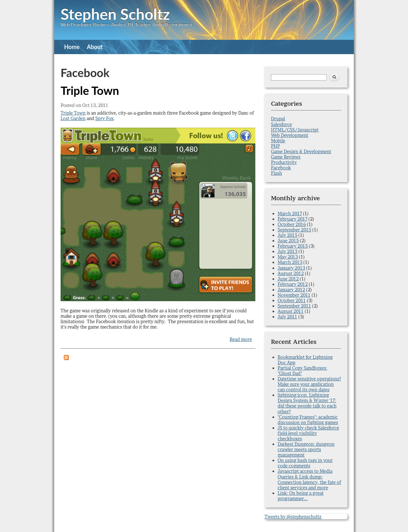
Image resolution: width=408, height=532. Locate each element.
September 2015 (294, 230)
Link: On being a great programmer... (301, 496)
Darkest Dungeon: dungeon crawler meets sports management (306, 449)
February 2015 (293, 246)
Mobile (278, 141)
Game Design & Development (301, 151)
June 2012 (288, 279)
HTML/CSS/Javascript (295, 130)
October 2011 (292, 300)
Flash (277, 173)
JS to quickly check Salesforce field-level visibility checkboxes (308, 433)
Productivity (284, 162)
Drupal (278, 119)
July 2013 (288, 251)
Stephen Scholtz (115, 14)
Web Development (290, 135)
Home (72, 47)
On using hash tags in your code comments (305, 463)
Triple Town (90, 90)
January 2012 (291, 290)
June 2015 (288, 241)
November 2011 (294, 295)
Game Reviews (286, 157)
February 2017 (292, 219)
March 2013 (290, 262)
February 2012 (293, 284)
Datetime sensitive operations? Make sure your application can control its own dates (309, 384)
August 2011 (291, 311)
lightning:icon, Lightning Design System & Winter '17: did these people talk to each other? (307, 403)
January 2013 (291, 268)
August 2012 (291, 273)
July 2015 (288, 235)
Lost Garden (73, 118)
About (95, 47)
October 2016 (292, 224)
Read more (241, 339)
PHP (275, 146)
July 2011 (288, 317)
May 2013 (288, 257)
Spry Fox (104, 118)
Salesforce (281, 124)
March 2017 (290, 213)
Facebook (281, 168)
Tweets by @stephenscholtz (293, 517)
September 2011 (294, 306)
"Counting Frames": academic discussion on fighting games (308, 420)
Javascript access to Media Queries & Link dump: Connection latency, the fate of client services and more (309, 479)
